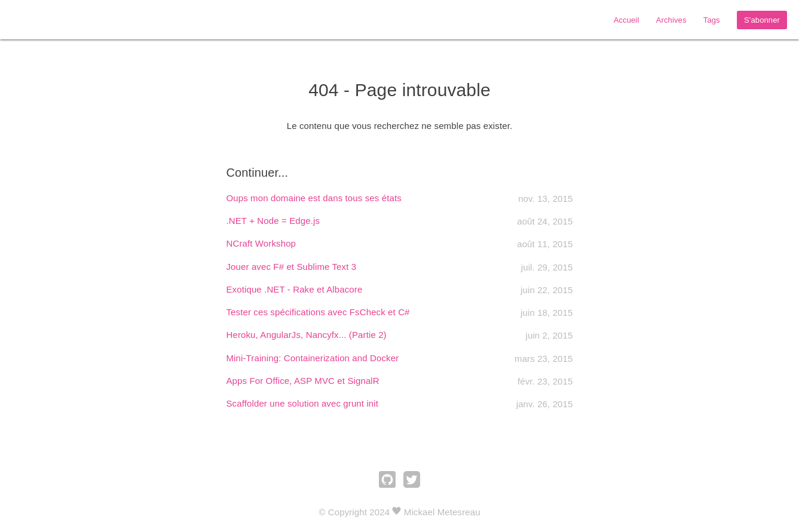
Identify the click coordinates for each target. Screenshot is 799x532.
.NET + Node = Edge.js (273, 221)
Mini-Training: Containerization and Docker (313, 358)
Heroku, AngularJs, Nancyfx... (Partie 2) (307, 335)
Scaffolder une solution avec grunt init (303, 403)
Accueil (627, 20)
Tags (712, 20)
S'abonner (762, 20)
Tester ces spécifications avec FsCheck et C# (318, 312)
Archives (671, 20)
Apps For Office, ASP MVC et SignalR (303, 381)
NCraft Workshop (261, 243)
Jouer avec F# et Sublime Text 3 (292, 267)
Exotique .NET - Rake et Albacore (295, 289)
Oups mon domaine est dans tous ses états (314, 198)
